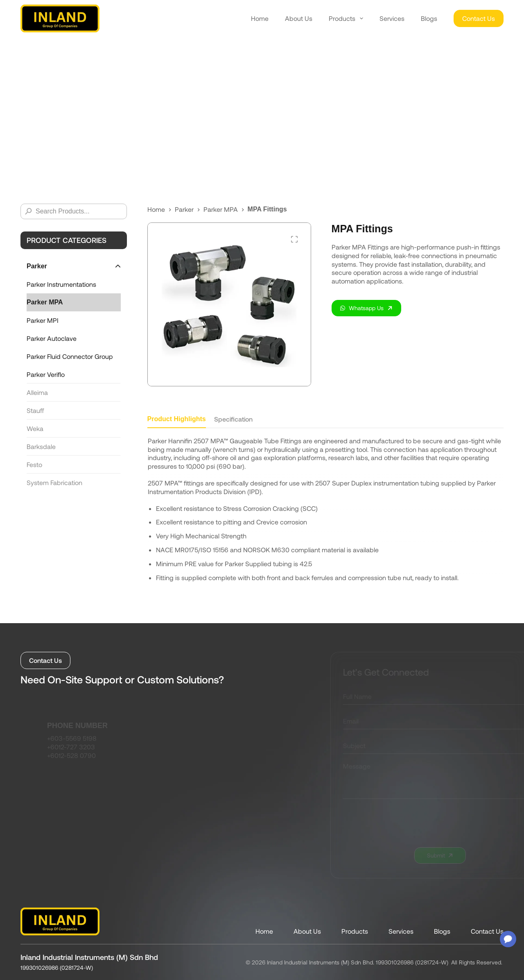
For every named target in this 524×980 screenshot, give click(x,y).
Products (346, 18)
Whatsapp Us (362, 308)
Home (260, 18)
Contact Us (479, 18)
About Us (299, 18)
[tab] (177, 421)
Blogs (429, 18)
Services (392, 18)
